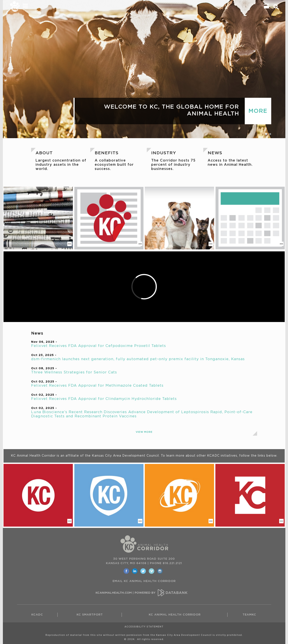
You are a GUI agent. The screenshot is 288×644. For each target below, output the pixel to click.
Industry (164, 153)
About (44, 153)
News (215, 153)
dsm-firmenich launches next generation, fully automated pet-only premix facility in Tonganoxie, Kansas (138, 359)
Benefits (107, 153)
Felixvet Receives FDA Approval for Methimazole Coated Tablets (97, 386)
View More (144, 432)
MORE (258, 111)
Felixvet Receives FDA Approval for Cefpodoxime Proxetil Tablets (99, 346)
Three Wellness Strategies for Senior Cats (74, 372)
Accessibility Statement (144, 627)
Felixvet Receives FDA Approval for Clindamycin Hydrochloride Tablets (104, 399)
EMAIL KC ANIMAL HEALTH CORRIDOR (144, 581)
